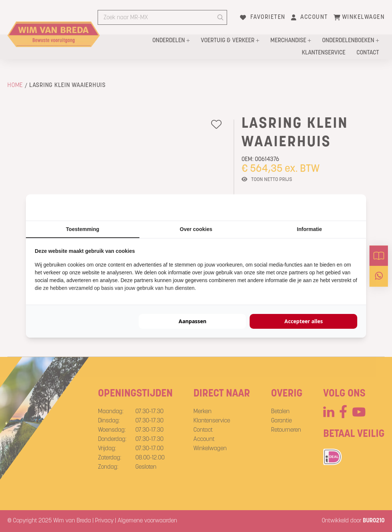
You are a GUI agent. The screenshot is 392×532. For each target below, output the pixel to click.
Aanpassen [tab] (192, 321)
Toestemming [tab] (82, 229)
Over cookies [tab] (196, 229)
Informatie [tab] (310, 229)
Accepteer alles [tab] (304, 321)
